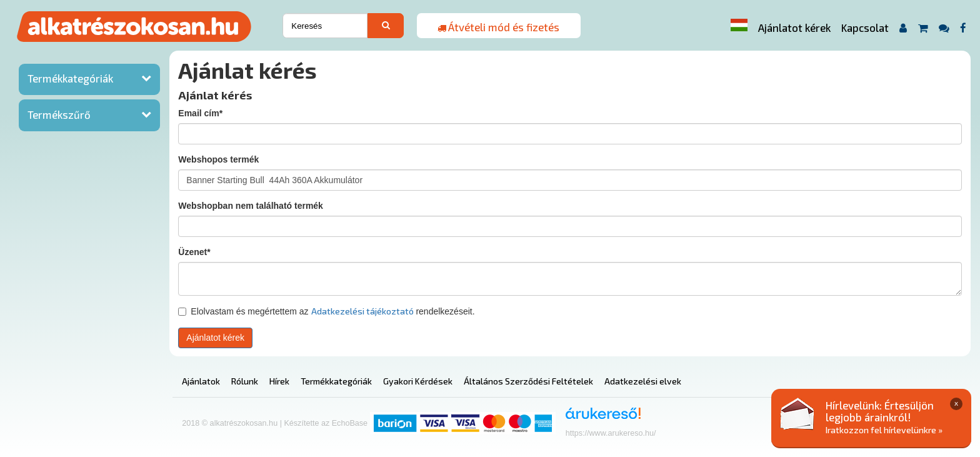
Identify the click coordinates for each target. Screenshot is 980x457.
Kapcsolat (865, 28)
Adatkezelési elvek (643, 381)
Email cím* (200, 113)
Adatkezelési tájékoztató (362, 311)
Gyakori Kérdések (418, 381)
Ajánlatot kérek (794, 28)
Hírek (279, 381)
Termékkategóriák (70, 78)
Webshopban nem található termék (251, 206)
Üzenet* (194, 252)
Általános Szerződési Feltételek (528, 381)
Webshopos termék (218, 159)
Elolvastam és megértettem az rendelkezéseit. (326, 311)
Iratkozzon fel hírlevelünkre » (884, 430)
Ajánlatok (201, 381)
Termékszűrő (59, 114)
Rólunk (245, 381)
